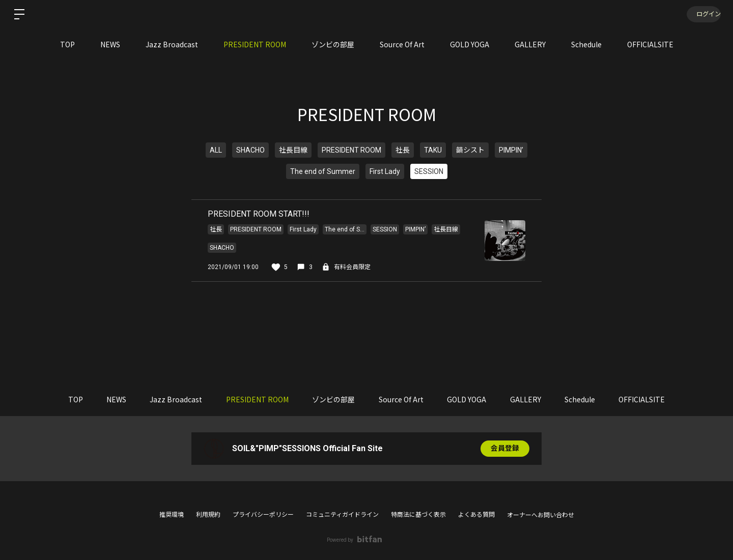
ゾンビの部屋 (333, 44)
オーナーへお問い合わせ (541, 515)
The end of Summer (323, 171)
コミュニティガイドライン (342, 515)
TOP (67, 44)
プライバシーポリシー (263, 515)
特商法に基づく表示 (418, 515)
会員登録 (505, 449)
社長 (403, 150)
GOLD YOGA (470, 44)
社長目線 (293, 150)
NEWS (110, 44)
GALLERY (530, 44)
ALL (216, 150)
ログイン (702, 14)
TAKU (433, 150)
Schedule (586, 44)
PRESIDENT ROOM (255, 44)
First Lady (385, 171)
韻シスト (470, 150)
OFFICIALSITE (650, 44)
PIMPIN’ (511, 150)
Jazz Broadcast (172, 44)
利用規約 (208, 515)
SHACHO (250, 150)
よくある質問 (476, 515)
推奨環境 (172, 515)
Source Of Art (402, 44)
